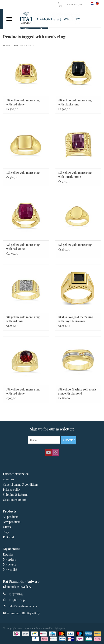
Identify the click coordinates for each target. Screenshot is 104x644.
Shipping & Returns (16, 495)
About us (9, 479)
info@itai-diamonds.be (23, 606)
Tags (15, 45)
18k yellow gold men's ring (23, 173)
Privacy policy (12, 490)
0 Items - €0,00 (70, 4)
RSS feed (8, 537)
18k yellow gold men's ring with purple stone (75, 175)
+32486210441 (17, 600)
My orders (9, 559)
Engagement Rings (18, 28)
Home (7, 45)
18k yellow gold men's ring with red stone (23, 102)
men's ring (27, 45)
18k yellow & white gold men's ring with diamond (77, 391)
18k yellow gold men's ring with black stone (75, 102)
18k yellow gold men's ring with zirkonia (23, 319)
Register (8, 554)
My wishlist (10, 570)
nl (92, 4)
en (97, 4)
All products (11, 517)
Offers (7, 527)
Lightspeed (60, 628)
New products (12, 522)
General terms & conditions (21, 485)
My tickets (9, 565)
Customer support (15, 500)
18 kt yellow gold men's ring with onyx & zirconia (76, 319)
